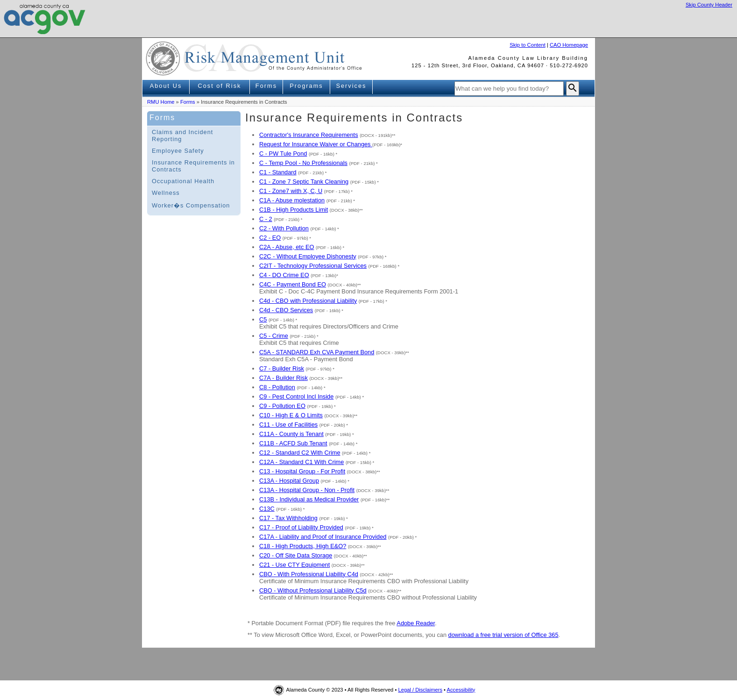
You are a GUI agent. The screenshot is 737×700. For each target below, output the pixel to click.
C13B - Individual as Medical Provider (309, 499)
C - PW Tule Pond (283, 154)
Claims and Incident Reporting (182, 136)
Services (351, 86)
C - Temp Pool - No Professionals (303, 163)
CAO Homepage (569, 45)
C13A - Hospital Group (289, 481)
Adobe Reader (416, 623)
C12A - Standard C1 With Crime (301, 462)
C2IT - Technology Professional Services (313, 266)
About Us (166, 86)
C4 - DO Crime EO (284, 275)
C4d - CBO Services (286, 310)
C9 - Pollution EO (282, 406)
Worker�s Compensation (191, 205)
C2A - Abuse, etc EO (287, 247)
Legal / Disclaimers (420, 690)
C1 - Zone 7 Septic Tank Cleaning (304, 182)
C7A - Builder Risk (283, 378)
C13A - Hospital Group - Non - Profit (307, 490)
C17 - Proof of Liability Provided (301, 527)
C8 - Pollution (277, 387)
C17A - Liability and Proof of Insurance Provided (323, 537)
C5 (263, 319)
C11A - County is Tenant (291, 434)
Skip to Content (528, 45)
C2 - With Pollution (284, 228)
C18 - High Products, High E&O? (303, 546)
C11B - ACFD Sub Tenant (293, 443)
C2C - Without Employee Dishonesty (308, 256)
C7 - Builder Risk (282, 368)
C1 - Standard (278, 172)
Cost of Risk (220, 86)
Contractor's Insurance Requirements (309, 135)
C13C (267, 509)
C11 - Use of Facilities (288, 425)
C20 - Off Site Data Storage (296, 555)
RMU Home (161, 102)
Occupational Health (183, 181)
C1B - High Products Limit (294, 210)
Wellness (166, 193)
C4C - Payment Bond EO (293, 284)
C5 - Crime (274, 336)
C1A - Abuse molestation (292, 200)
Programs (306, 86)
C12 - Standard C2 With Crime (300, 453)
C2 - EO (270, 238)
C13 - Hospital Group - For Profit (302, 471)
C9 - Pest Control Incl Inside (296, 396)
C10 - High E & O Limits (291, 415)
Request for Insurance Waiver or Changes (316, 144)
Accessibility (461, 690)
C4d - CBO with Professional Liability (308, 301)
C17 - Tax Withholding (288, 518)
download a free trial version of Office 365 (503, 635)
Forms (266, 86)
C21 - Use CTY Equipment (294, 565)
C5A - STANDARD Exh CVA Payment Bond (317, 352)
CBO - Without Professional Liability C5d (313, 590)
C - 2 (266, 219)
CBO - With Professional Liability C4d (309, 574)
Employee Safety (178, 151)
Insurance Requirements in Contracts (193, 166)
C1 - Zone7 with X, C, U (291, 191)
